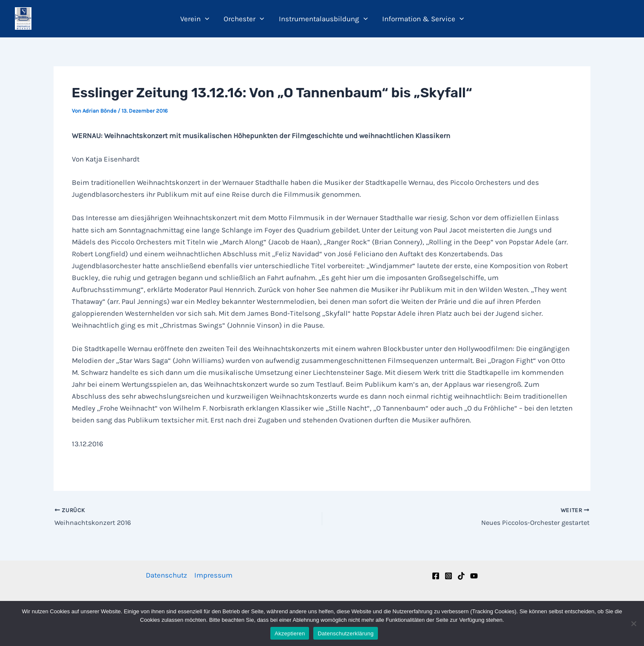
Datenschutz (166, 575)
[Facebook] (436, 576)
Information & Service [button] (423, 19)
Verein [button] (195, 19)
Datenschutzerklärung (345, 633)
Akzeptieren (290, 633)
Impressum (213, 575)
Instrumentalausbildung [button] (323, 19)
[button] (205, 19)
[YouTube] (474, 576)
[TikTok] (461, 576)
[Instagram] (448, 576)
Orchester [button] (244, 19)
